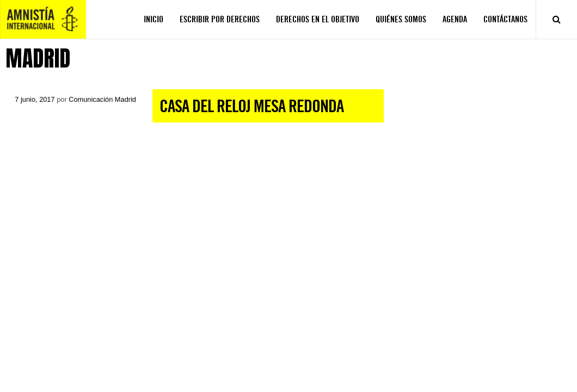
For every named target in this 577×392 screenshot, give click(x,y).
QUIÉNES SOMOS (401, 19)
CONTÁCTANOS (505, 19)
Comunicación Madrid (102, 99)
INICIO (154, 19)
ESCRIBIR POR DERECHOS (220, 19)
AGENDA (455, 19)
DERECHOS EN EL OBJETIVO (318, 19)
